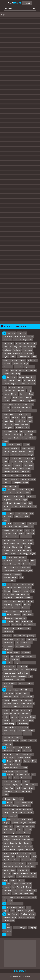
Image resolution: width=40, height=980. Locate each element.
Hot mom (25, 591)
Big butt (18, 404)
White (14, 917)
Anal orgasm (32, 360)
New (5, 758)
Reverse (30, 813)
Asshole (6, 374)
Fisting (23, 523)
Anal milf (14, 370)
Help (5, 601)
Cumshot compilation (25, 468)
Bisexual (6, 407)
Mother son (8, 714)
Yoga (15, 928)
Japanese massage (24, 628)
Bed (15, 391)
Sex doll (21, 880)
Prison (25, 788)
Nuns (9, 747)
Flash (23, 540)
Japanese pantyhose (23, 646)
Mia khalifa (7, 703)
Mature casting (23, 724)
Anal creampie (8, 343)
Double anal (8, 503)
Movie (16, 697)
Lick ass (30, 683)
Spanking (15, 823)
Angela (6, 357)
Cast (16, 486)
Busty (14, 411)
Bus (27, 377)
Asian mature (27, 350)
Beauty (17, 424)
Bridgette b (16, 418)
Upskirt (9, 904)
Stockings (13, 836)
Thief (26, 894)
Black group (8, 424)
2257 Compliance (15, 977)
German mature (9, 571)
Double (6, 496)
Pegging (15, 785)
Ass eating (13, 347)
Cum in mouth (28, 465)
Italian (30, 615)
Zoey (9, 934)
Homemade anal (20, 588)
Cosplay (22, 451)
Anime (22, 336)
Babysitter (19, 428)
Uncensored (18, 904)
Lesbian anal (8, 687)
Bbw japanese (8, 428)
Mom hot (18, 737)
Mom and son (8, 693)
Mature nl (29, 697)
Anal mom (7, 353)
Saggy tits (13, 843)
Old (20, 761)
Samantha (22, 863)
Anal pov (33, 370)
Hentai (30, 584)
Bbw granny (26, 407)
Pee (21, 785)
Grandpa (13, 564)
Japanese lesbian (9, 628)
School (20, 829)
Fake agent (27, 550)
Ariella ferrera (17, 363)
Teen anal (20, 887)
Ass (25, 333)
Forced (16, 523)
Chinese (19, 445)
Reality (19, 809)
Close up (13, 462)
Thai (13, 887)
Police (6, 788)
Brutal (25, 404)
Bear (12, 421)
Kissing (6, 656)
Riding (6, 813)
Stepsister (21, 850)
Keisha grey (20, 656)
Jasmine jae (31, 636)
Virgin (29, 907)
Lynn (30, 676)
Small (30, 846)
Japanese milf (31, 639)
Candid (13, 468)
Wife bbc (24, 914)
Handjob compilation (11, 611)
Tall (35, 890)
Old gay (19, 771)
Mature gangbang (10, 727)
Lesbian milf (8, 670)
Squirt (5, 826)
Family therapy (23, 554)
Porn (27, 785)
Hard (30, 588)
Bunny (22, 431)
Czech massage (29, 458)
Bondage (22, 384)
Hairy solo (12, 601)
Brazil (27, 428)
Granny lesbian (25, 567)
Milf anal (17, 707)
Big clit (15, 397)
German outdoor (9, 581)
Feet (29, 523)
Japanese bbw (8, 632)
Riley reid (7, 806)
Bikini (24, 418)
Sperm (34, 856)
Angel (26, 363)
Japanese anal (16, 625)
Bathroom (23, 394)
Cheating (30, 451)
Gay (16, 557)
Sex (11, 826)
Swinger (23, 823)
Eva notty (10, 513)
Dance (12, 493)
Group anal (7, 574)
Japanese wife (8, 639)
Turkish (15, 884)
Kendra (6, 659)
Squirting (27, 833)
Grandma (25, 561)
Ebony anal (18, 517)
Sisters (32, 860)
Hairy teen (16, 608)
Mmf (13, 720)
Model (31, 720)
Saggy (6, 836)
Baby (29, 391)
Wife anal (7, 917)
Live (23, 680)
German (17, 561)
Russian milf (13, 816)
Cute (18, 475)
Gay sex (29, 571)
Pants (21, 799)
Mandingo (31, 703)
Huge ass (30, 601)
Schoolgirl (27, 877)
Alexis (5, 347)
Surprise (17, 860)
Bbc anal (12, 387)
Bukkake (6, 401)
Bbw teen (7, 435)
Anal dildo (7, 363)
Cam (5, 479)
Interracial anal (20, 618)
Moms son (33, 741)
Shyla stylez (8, 860)
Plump (31, 788)
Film (15, 533)
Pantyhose (19, 774)
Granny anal (8, 561)
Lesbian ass (22, 676)
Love (14, 666)
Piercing (17, 791)
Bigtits (6, 441)
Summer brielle (27, 840)
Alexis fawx (7, 340)
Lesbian (10, 663)
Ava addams (8, 336)
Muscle (33, 717)
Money (16, 703)
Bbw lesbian (8, 438)
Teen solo (20, 897)
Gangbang (23, 557)
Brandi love (31, 384)
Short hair (7, 873)
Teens (15, 894)
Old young (23, 768)
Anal (8, 333)
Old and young (9, 771)
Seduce (27, 867)
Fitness (15, 547)
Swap (27, 836)
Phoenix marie (26, 778)
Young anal (7, 931)
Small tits (21, 870)
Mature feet (22, 730)
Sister (9, 819)
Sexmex (19, 833)
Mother (27, 693)
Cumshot (14, 458)
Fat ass (27, 547)
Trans (29, 884)
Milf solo (17, 714)
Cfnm (24, 455)
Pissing (16, 778)
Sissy (32, 826)
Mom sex (14, 717)
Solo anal (18, 867)
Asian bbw (31, 347)
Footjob (6, 530)
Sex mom (30, 850)
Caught (31, 455)
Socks (13, 870)
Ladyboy (18, 663)
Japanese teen (8, 643)
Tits (20, 894)
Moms (23, 703)
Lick (21, 670)
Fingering (7, 547)
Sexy (29, 863)
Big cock (28, 387)
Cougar (26, 483)
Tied (15, 890)
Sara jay (25, 826)
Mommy (6, 700)
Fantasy (13, 554)
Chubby (6, 451)
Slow (34, 877)
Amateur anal (20, 343)
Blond (30, 421)
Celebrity (14, 451)
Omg (14, 3)
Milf (22, 690)
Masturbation (27, 707)
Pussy (6, 781)
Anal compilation (23, 357)
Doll (30, 503)
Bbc (5, 380)
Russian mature (27, 802)
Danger (6, 506)
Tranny (28, 887)
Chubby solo (8, 486)
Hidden (15, 584)
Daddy (22, 489)
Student (12, 850)
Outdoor (12, 764)
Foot (32, 527)
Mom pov (15, 710)
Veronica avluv (12, 907)
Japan (17, 621)
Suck (35, 863)
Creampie (10, 445)
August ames (29, 367)
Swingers (7, 840)
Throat (10, 900)
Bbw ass (6, 418)
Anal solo (22, 360)
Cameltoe (7, 483)
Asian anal (17, 340)
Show (5, 880)
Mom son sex (23, 727)
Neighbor (12, 758)
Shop (5, 863)
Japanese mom (27, 621)
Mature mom (22, 720)
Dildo (28, 493)
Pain (11, 781)
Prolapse (7, 785)
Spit (5, 877)
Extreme (6, 520)
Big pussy (31, 401)
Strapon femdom (9, 829)
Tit (4, 900)
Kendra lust (26, 653)
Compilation (15, 448)
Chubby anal (25, 472)
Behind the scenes (23, 414)
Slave (5, 850)
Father (25, 527)
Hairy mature (8, 598)
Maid (21, 700)
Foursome (30, 533)
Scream (33, 873)
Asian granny (29, 353)
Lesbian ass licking (10, 683)
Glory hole (20, 571)
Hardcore (16, 591)
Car (31, 462)
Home (6, 594)
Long (17, 680)
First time (7, 540)
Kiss (12, 656)
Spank (21, 836)
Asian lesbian (24, 370)
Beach (19, 380)
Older (25, 771)
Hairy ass (7, 608)
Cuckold (26, 445)
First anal (19, 530)
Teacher (6, 887)
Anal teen (13, 360)
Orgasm (10, 761)
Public (27, 774)
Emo (31, 513)
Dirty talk (14, 506)
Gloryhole (32, 564)
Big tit (6, 421)
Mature (16, 690)
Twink (34, 897)
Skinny (30, 819)
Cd (20, 458)
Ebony (18, 513)
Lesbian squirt (8, 680)
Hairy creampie (25, 611)
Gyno (5, 567)
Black (33, 377)
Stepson (6, 856)
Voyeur (6, 911)
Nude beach (27, 751)
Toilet (21, 890)
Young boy (32, 928)
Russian (10, 802)
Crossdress (7, 465)
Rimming (15, 806)
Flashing (21, 533)
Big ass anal (16, 407)
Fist (33, 530)
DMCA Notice (26, 977)
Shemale (16, 819)
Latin (16, 670)
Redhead (22, 813)
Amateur (30, 336)
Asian (20, 333)
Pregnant (10, 774)
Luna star (22, 683)
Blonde (14, 401)
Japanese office (26, 643)
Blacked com (31, 431)
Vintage (22, 907)
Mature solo (8, 707)
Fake (17, 537)
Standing (16, 873)
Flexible (31, 544)
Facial (24, 544)
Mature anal (8, 697)
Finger (32, 554)
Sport (14, 846)
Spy (20, 843)
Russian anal (28, 809)
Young (9, 928)
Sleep (23, 819)
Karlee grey (15, 659)
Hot (18, 594)
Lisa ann (26, 663)
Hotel (32, 591)
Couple (6, 458)
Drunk (6, 493)
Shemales (13, 880)
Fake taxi (15, 540)
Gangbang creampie (10, 577)
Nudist (18, 751)
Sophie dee (16, 840)
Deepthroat (8, 500)
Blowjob (20, 387)
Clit (29, 475)
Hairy (9, 584)
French (27, 530)
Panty (5, 795)
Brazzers (12, 380)
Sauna (6, 843)
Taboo (22, 884)
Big (25, 380)
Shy (27, 870)
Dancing (22, 506)
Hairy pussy (25, 594)
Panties (18, 781)
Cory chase (17, 465)
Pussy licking (8, 791)
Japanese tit (8, 649)
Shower (6, 833)
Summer (25, 860)
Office (34, 761)
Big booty (7, 397)
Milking (6, 717)
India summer (8, 618)
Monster (6, 710)
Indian (9, 615)
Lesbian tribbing (30, 670)
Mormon (7, 734)
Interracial (17, 615)
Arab (14, 333)
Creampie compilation (11, 472)
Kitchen (17, 653)
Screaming (25, 873)
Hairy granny (8, 604)
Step (13, 833)
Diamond (7, 510)
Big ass (21, 377)
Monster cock (17, 734)
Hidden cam (19, 598)
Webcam (15, 914)
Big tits (14, 384)
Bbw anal (31, 380)
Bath (5, 404)
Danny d (17, 500)
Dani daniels (31, 496)
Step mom (32, 823)
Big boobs (22, 391)
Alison (34, 357)
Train (28, 897)
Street (6, 853)
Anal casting (15, 374)
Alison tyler (18, 367)
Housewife (25, 608)
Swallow (23, 853)
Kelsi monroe (31, 656)
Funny (13, 550)
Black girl (14, 394)
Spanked (11, 877)
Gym (24, 564)
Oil (16, 761)
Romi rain (13, 813)
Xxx (8, 924)
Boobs (29, 397)
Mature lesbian (26, 710)
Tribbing (28, 890)
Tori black (7, 894)
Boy (5, 387)
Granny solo (14, 567)
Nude (28, 747)
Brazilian (17, 438)
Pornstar (33, 785)
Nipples (17, 754)
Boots (30, 418)
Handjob (23, 584)
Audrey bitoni (18, 353)
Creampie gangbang (28, 479)
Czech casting (23, 462)
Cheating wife (14, 479)
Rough (17, 802)
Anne (16, 336)
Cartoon (31, 448)
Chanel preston (9, 475)
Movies (14, 700)
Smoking (7, 846)
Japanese (10, 621)
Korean (9, 653)
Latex (33, 663)
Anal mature (32, 343)
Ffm (35, 523)
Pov (10, 778)
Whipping (30, 917)
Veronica (20, 911)
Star (13, 856)
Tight (5, 897)
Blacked (6, 384)
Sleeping (6, 823)
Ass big (6, 370)
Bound (25, 438)
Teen (9, 884)
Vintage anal (29, 911)
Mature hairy (8, 744)
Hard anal (27, 604)
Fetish (6, 554)
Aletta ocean (8, 367)
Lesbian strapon (23, 673)
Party (33, 774)
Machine (6, 720)
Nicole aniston (8, 751)
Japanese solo (8, 646)
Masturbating (8, 737)
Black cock (28, 435)
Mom (9, 690)
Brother (6, 394)
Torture (12, 897)
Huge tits (21, 601)
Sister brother (8, 867)
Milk (22, 697)
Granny (9, 557)
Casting (6, 448)
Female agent (15, 544)
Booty (12, 414)
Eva (5, 517)
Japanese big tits (19, 636)
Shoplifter (13, 863)
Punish (18, 788)
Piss (5, 778)
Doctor (15, 489)
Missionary (26, 714)
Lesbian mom (22, 666)
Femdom (18, 527)
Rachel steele (25, 806)
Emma (27, 517)
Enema (25, 513)
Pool (12, 788)
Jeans (17, 639)
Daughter (29, 489)
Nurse (21, 747)
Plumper (26, 781)
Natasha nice (8, 754)
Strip (28, 856)
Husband (28, 598)
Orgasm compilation (11, 768)
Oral (19, 764)
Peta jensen (26, 791)
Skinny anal (14, 853)
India (24, 615)
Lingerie (6, 676)
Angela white (27, 340)
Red (5, 816)
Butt (16, 431)
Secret (19, 877)
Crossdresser (15, 455)
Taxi (31, 894)
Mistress (31, 730)
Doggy (24, 500)
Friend (6, 544)
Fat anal (30, 540)
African (13, 357)
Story (24, 846)
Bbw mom (7, 391)
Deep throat (32, 506)
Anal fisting (17, 350)
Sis (19, 846)
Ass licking (7, 350)
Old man (27, 761)
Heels (12, 594)
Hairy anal (7, 591)
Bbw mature (8, 431)
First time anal (26, 537)
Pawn (15, 799)
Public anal (7, 799)
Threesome (8, 890)
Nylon (15, 747)
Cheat (24, 475)
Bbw (8, 377)
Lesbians (7, 666)
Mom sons (28, 734)
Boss (31, 404)
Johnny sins (7, 636)
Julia (23, 639)
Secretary (27, 843)
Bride (31, 394)
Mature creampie (9, 724)
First (21, 547)
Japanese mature (29, 625)
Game (6, 564)
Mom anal (28, 700)
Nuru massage (27, 754)
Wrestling (22, 917)
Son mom (31, 853)
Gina (21, 577)
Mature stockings (9, 730)
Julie (17, 643)
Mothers (24, 741)
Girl (19, 564)
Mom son (29, 690)
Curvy (5, 462)
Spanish (6, 870)
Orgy (5, 764)
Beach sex (25, 424)
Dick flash (20, 493)
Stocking (28, 829)
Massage (19, 693)
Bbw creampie (17, 435)
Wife (8, 914)
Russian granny (9, 809)
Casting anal (17, 483)
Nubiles (28, 758)
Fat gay (6, 550)
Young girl (23, 928)
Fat (5, 527)
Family (9, 523)
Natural (20, 758)
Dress (24, 503)
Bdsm (14, 377)
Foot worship (8, 537)
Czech (24, 448)
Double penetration (18, 496)
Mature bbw (24, 717)
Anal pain (22, 347)
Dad (8, 489)
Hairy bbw (18, 604)
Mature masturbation (11, 741)
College (6, 468)
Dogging (17, 503)
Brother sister (31, 411)
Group (33, 561)
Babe (11, 404)
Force (10, 527)
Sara (33, 867)
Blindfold (32, 438)
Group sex (17, 574)
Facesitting (7, 533)
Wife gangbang (9, 921)
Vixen (12, 911)
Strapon (17, 826)
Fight (19, 550)
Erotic (10, 517)
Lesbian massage (10, 673)
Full (13, 530)
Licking (14, 676)
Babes (6, 414)
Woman (32, 914)
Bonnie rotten (20, 421)
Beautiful (7, 411)
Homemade (8, 588)
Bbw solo (22, 401)
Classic (6, 455)
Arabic (6, 360)
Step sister (20, 856)
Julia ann (6, 625)
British (22, 397)
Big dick (21, 411)
